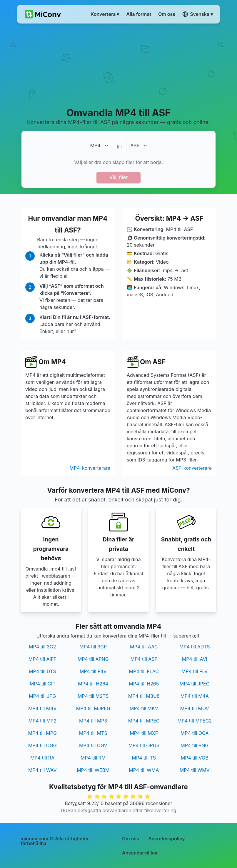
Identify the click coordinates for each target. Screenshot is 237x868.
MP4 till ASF (144, 659)
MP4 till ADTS (195, 647)
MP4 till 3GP (93, 647)
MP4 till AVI (195, 659)
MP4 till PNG (195, 745)
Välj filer (118, 177)
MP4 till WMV (195, 770)
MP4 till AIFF (42, 659)
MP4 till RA (42, 758)
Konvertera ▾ (105, 14)
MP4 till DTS (42, 671)
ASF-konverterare (192, 468)
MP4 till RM (93, 758)
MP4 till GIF (42, 684)
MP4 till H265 (144, 684)
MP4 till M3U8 (144, 696)
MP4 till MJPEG (93, 708)
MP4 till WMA (144, 770)
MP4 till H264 (93, 684)
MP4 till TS (144, 758)
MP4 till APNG (93, 659)
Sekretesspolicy (167, 839)
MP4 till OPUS (144, 745)
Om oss (131, 839)
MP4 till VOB (195, 758)
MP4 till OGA (195, 733)
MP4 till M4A (195, 696)
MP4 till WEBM (93, 770)
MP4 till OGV (93, 745)
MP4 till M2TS (93, 696)
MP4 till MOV (195, 708)
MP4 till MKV (144, 708)
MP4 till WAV (42, 770)
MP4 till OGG (42, 745)
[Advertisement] (118, 65)
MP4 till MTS (93, 733)
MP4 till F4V (93, 671)
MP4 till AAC (144, 647)
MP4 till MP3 (93, 721)
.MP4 (95, 145)
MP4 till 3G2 (42, 647)
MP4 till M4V (42, 708)
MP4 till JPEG (195, 684)
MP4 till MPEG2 (195, 721)
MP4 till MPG (42, 733)
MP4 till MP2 (42, 721)
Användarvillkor (140, 853)
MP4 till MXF (144, 733)
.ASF (134, 145)
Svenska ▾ (198, 14)
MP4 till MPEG (144, 721)
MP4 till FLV (195, 671)
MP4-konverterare (90, 468)
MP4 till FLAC (144, 671)
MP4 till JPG (42, 696)
